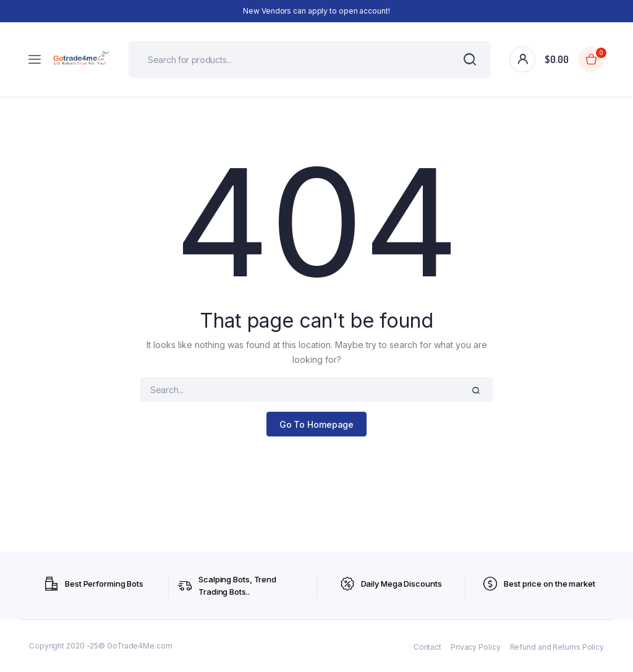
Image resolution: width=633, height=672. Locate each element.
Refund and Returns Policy (557, 647)
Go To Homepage (317, 424)
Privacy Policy (476, 647)
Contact (427, 647)
